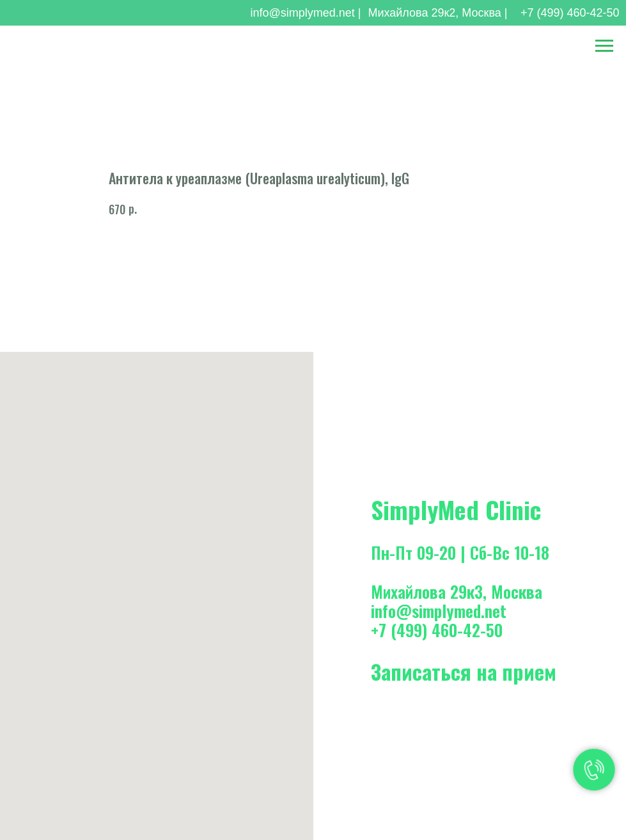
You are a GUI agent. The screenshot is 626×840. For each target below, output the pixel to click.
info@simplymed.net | (305, 13)
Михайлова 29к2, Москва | (437, 13)
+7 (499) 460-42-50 (570, 13)
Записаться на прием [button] (464, 671)
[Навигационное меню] (604, 46)
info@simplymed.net (439, 611)
